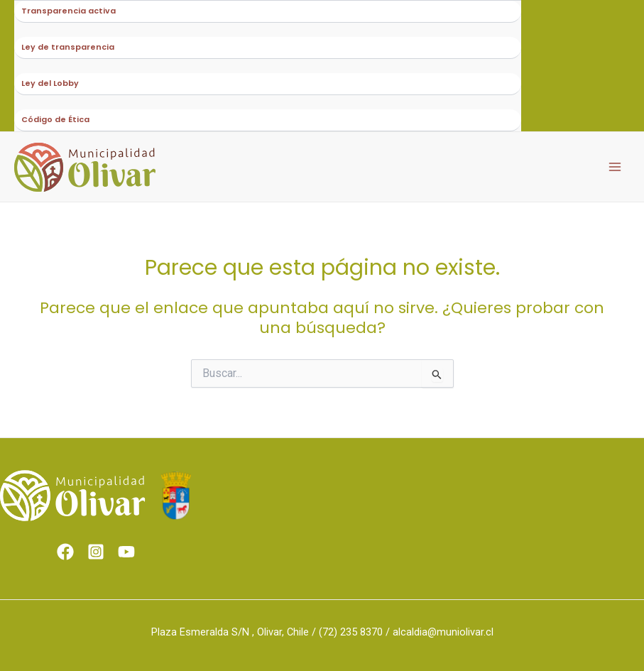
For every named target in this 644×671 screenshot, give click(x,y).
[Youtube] (126, 552)
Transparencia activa (69, 11)
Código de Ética (55, 120)
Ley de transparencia (68, 47)
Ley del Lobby (50, 83)
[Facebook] (65, 552)
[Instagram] (96, 552)
